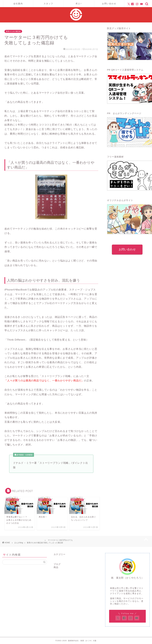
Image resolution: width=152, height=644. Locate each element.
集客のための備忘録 (13, 31)
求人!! (79, 4)
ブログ (57, 564)
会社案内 (18, 4)
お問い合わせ (109, 4)
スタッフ (48, 4)
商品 (56, 567)
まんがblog (19, 543)
